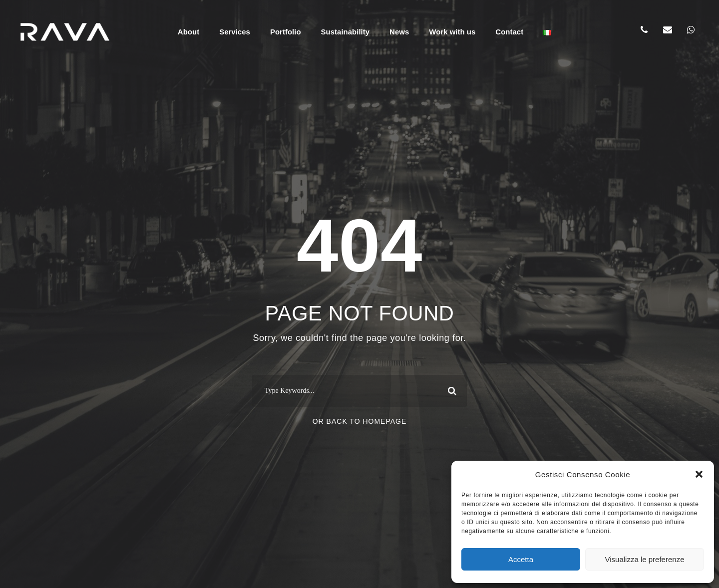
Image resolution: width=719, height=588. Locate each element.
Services (235, 32)
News (399, 32)
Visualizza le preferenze (645, 559)
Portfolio (286, 32)
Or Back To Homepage (360, 421)
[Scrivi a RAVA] (668, 30)
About (188, 32)
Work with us (452, 32)
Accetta (521, 559)
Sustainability (346, 32)
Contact (509, 32)
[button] (699, 474)
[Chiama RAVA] (644, 30)
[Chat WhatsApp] (691, 30)
